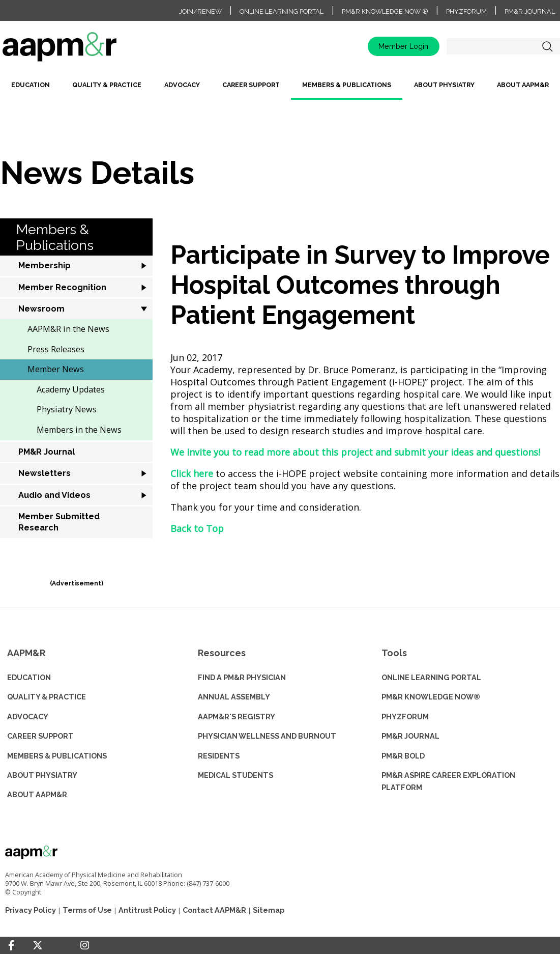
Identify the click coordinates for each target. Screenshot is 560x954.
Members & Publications (347, 85)
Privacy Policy (31, 910)
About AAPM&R (523, 85)
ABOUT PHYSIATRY (42, 775)
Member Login (403, 46)
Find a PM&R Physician (242, 677)
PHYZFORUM (405, 717)
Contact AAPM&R (214, 910)
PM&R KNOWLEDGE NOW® (431, 697)
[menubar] (280, 89)
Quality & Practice (107, 85)
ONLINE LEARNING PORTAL (431, 677)
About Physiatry (444, 85)
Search (547, 46)
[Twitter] (38, 946)
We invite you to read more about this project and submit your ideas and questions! (355, 452)
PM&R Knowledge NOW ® (385, 11)
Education (31, 85)
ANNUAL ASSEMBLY (234, 697)
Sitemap (269, 910)
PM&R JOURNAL (410, 736)
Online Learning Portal (282, 11)
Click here (192, 473)
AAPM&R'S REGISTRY (237, 717)
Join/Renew (200, 11)
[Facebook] (11, 945)
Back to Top (197, 528)
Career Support (251, 85)
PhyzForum (466, 11)
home (60, 42)
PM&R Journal (530, 11)
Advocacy (182, 85)
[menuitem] (31, 89)
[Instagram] (85, 945)
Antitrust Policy (147, 910)
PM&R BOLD (403, 756)
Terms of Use (87, 910)
